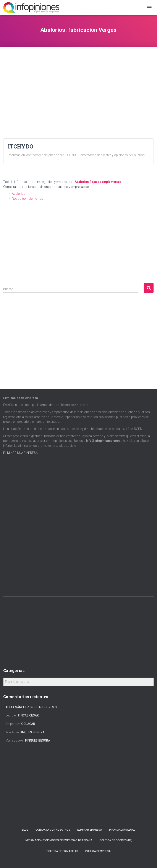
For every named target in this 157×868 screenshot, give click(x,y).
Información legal (122, 830)
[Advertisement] (78, 77)
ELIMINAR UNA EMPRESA (20, 453)
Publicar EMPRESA (98, 851)
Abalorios (82, 182)
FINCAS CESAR (28, 715)
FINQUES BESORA (32, 732)
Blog (25, 830)
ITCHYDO (21, 146)
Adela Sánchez (17, 707)
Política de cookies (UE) (116, 840)
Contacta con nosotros (53, 830)
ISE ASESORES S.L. (47, 707)
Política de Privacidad (62, 851)
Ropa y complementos (105, 182)
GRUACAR (28, 724)
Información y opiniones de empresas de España (59, 840)
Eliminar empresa (90, 830)
